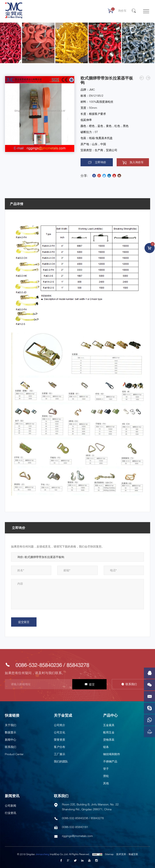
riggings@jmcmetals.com (77, 836)
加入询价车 (137, 162)
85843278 (78, 665)
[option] (40, 114)
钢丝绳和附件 (112, 754)
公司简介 (60, 725)
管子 (106, 769)
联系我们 (131, 684)
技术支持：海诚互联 (127, 854)
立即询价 (101, 162)
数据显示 (10, 732)
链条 (106, 747)
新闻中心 (10, 740)
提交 (92, 684)
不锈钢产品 (110, 761)
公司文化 (60, 732)
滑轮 (106, 776)
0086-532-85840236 (39, 665)
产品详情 (17, 204)
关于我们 (10, 725)
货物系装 (109, 740)
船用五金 (109, 732)
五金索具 (109, 725)
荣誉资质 (60, 740)
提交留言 (24, 622)
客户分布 (60, 747)
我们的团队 (61, 761)
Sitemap (109, 854)
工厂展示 (60, 754)
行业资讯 (10, 813)
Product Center (14, 754)
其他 (106, 783)
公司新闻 (10, 806)
